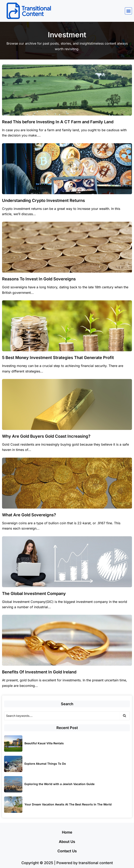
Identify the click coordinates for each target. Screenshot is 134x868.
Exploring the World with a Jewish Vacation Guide (59, 784)
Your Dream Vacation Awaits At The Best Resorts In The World (68, 804)
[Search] (62, 716)
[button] (128, 11)
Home (67, 832)
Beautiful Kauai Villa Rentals (44, 743)
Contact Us (67, 851)
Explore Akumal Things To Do (45, 764)
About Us (67, 842)
